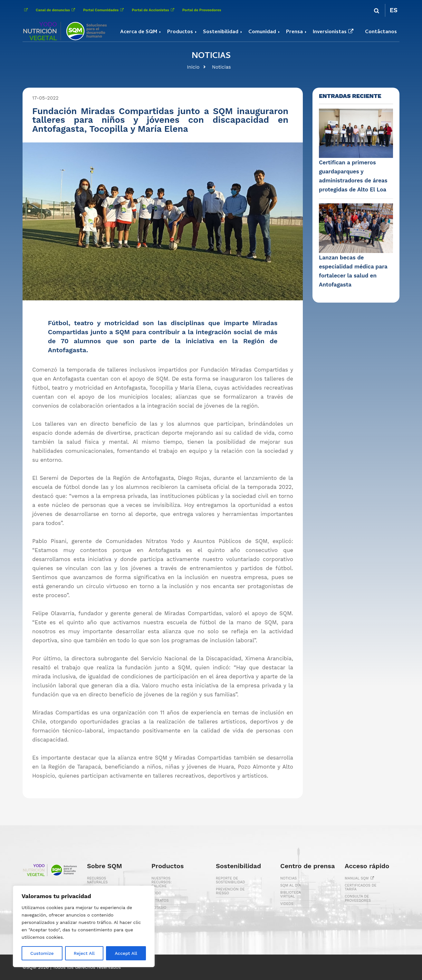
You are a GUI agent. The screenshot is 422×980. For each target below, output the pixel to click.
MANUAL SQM (360, 878)
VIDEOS (287, 904)
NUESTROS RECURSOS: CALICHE (162, 882)
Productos (180, 32)
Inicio (193, 67)
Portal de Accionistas (154, 10)
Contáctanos (381, 32)
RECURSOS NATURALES (97, 880)
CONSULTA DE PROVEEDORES (358, 898)
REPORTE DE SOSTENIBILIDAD (230, 880)
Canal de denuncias (56, 10)
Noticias (221, 67)
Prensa (294, 32)
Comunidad (262, 32)
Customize (42, 953)
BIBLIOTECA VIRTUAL (291, 894)
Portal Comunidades (104, 10)
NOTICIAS (288, 878)
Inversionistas (334, 32)
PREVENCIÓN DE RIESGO (230, 891)
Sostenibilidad (221, 32)
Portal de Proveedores (202, 10)
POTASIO (159, 908)
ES (394, 10)
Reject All (84, 953)
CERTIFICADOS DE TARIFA (361, 887)
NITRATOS (160, 901)
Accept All (126, 953)
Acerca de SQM (139, 32)
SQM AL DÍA (291, 885)
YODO (156, 893)
